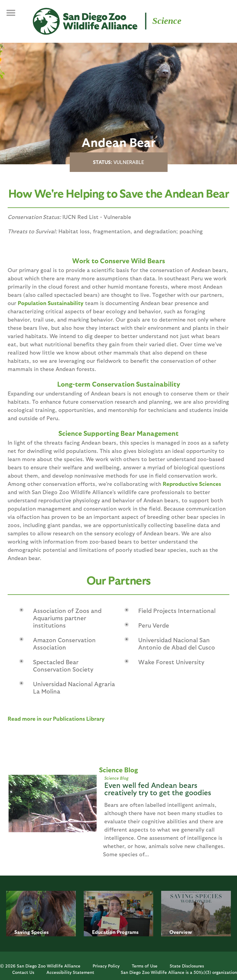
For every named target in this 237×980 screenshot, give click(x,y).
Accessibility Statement (70, 972)
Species (40, 932)
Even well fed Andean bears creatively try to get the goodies (158, 789)
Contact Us (23, 972)
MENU (15, 16)
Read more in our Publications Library (56, 718)
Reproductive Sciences (192, 484)
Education (104, 932)
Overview (181, 932)
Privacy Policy (106, 966)
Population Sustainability (51, 303)
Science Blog (116, 778)
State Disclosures (187, 966)
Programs (128, 932)
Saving (22, 932)
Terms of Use (145, 966)
